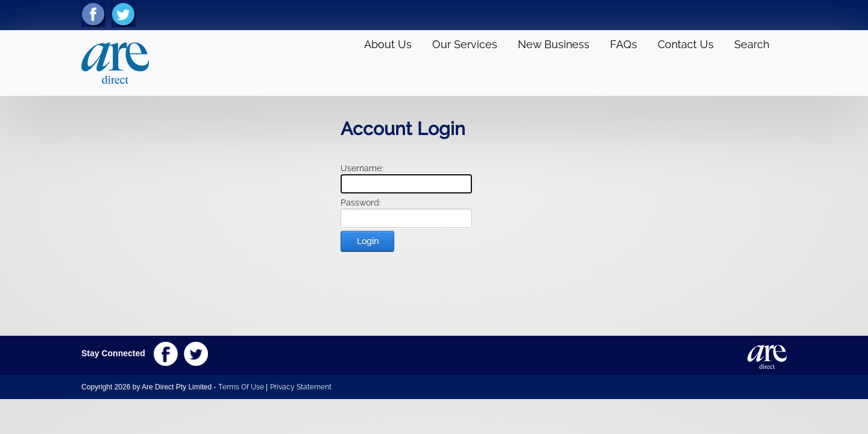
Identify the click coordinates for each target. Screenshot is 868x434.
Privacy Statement (301, 387)
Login (368, 241)
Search (752, 44)
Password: (361, 203)
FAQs (624, 44)
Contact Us (686, 44)
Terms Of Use (241, 387)
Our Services (465, 44)
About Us (388, 44)
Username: (362, 168)
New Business (554, 44)
